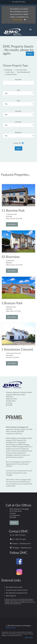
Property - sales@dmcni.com (20, 543)
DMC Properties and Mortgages (13, 31)
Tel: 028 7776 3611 (18, 2)
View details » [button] (12, 224)
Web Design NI (11, 596)
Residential (7, 70)
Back (30, 54)
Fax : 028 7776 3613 (18, 539)
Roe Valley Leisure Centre (14, 587)
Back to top (29, 637)
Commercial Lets (10, 74)
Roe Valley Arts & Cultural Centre (17, 593)
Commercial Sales (20, 70)
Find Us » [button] (14, 523)
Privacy (8, 628)
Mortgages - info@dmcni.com (21, 548)
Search (18, 148)
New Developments (23, 72)
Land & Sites (9, 72)
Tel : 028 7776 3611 (18, 535)
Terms (14, 628)
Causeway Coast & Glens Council (17, 590)
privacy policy (18, 19)
